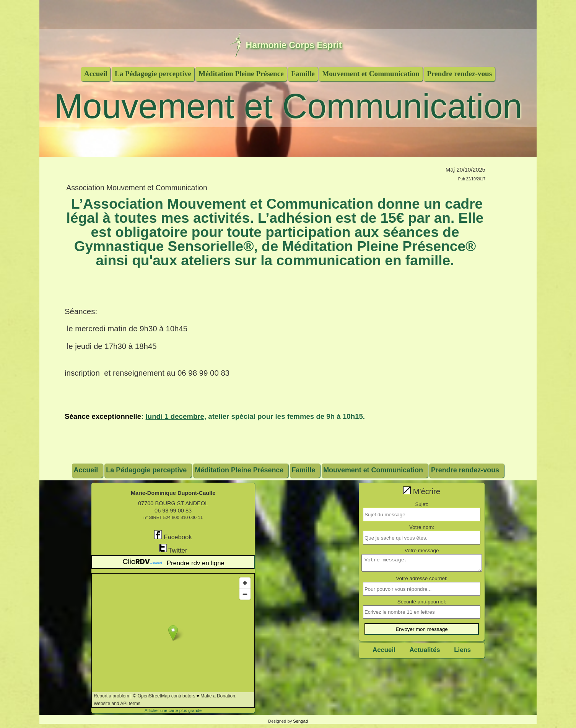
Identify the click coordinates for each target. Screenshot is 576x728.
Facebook (173, 536)
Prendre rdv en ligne (173, 562)
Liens (462, 653)
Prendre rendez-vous (459, 74)
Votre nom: (422, 527)
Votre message (422, 550)
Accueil (96, 74)
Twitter (173, 549)
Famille (303, 74)
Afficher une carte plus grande (173, 710)
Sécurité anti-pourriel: (422, 604)
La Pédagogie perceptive (153, 74)
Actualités (425, 653)
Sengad (300, 721)
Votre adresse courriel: (421, 581)
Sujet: (421, 504)
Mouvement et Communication (371, 74)
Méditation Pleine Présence (241, 74)
